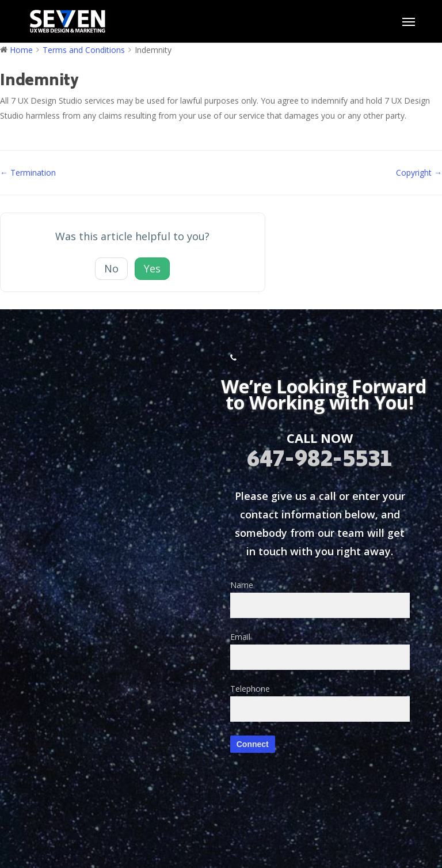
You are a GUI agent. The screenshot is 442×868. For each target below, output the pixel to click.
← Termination (28, 173)
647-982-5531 (320, 461)
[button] (409, 21)
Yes (152, 268)
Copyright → (419, 173)
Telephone (320, 702)
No (111, 268)
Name (320, 599)
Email (320, 651)
